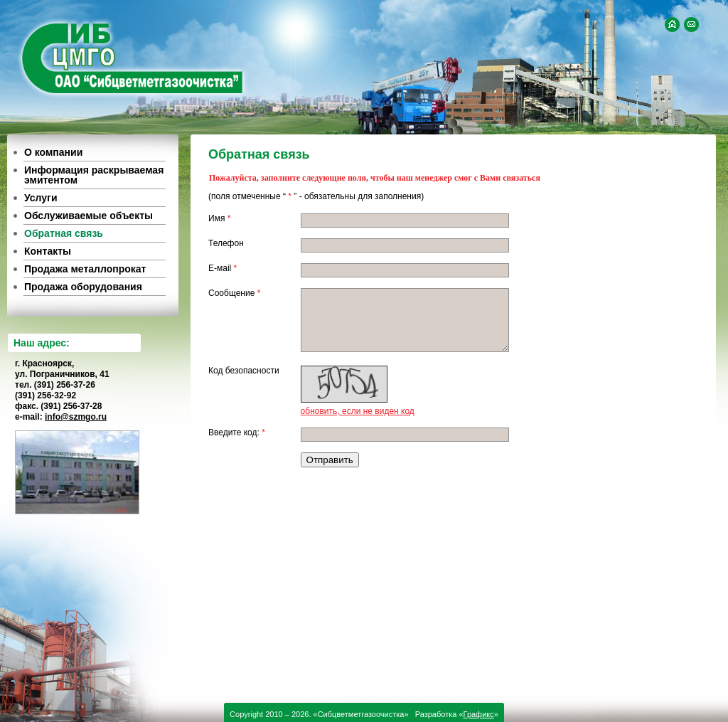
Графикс (479, 714)
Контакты (48, 251)
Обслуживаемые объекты (89, 216)
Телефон (226, 243)
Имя (219, 218)
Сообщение (234, 293)
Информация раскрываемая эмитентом (94, 175)
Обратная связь (64, 233)
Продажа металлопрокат (85, 269)
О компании (53, 152)
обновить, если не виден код (358, 411)
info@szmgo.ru (76, 417)
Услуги (41, 198)
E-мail (223, 268)
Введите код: (237, 432)
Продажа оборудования (83, 287)
